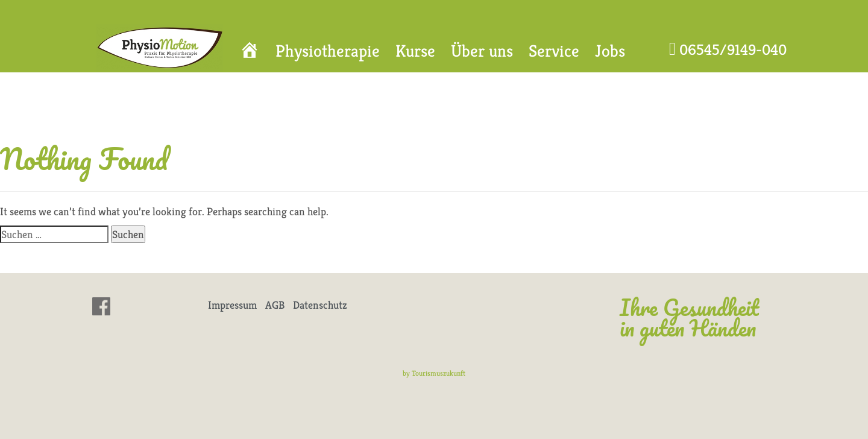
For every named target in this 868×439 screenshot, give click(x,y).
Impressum (232, 305)
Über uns (482, 51)
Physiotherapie (328, 51)
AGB (275, 305)
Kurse (415, 51)
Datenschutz (320, 305)
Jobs (610, 51)
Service (554, 51)
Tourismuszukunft (439, 373)
